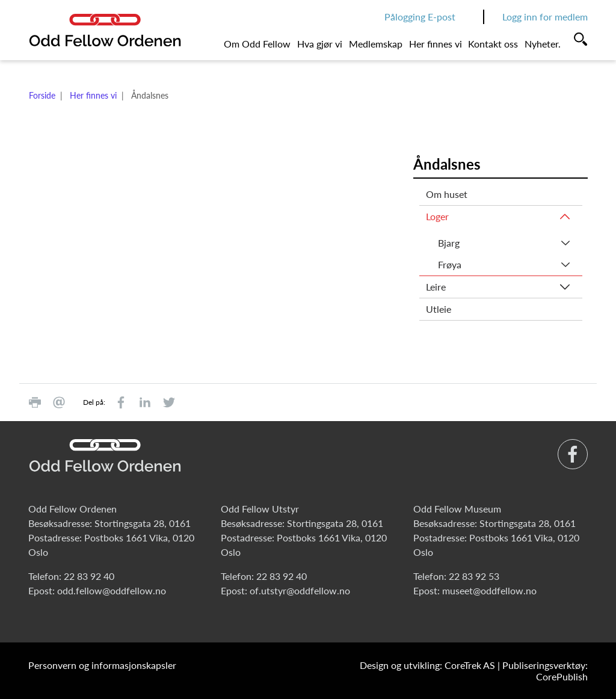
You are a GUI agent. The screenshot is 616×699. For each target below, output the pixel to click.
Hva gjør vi (320, 44)
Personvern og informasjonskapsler (102, 665)
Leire (436, 287)
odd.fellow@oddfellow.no (112, 590)
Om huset (447, 194)
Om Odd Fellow (257, 44)
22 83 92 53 (474, 576)
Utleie (439, 309)
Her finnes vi (436, 44)
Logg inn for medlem (545, 17)
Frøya (450, 264)
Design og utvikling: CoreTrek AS (427, 665)
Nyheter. (543, 44)
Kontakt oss (493, 44)
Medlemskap (376, 44)
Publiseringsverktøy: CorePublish (545, 671)
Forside (42, 95)
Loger (437, 216)
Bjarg (449, 243)
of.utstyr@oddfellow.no (300, 590)
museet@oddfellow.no (489, 590)
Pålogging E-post (420, 17)
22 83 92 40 (89, 576)
